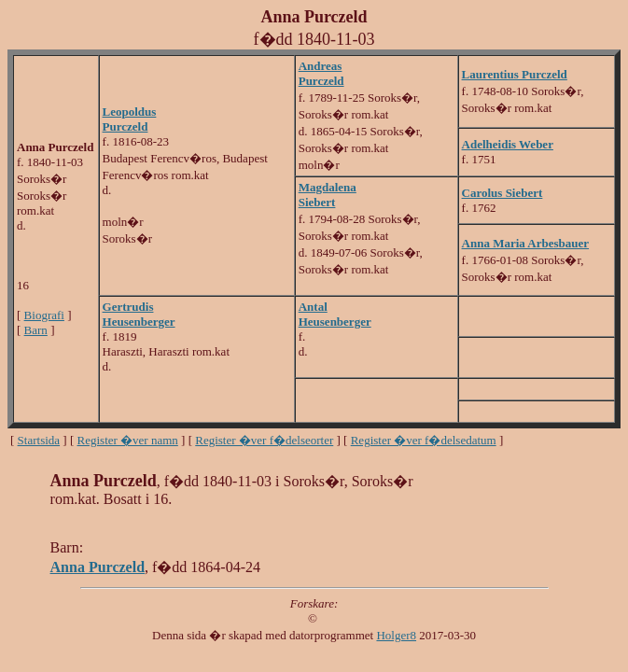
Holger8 (396, 635)
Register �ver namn (128, 440)
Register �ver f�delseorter (264, 440)
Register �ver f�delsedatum (424, 440)
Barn (36, 330)
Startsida (39, 440)
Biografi (44, 315)
